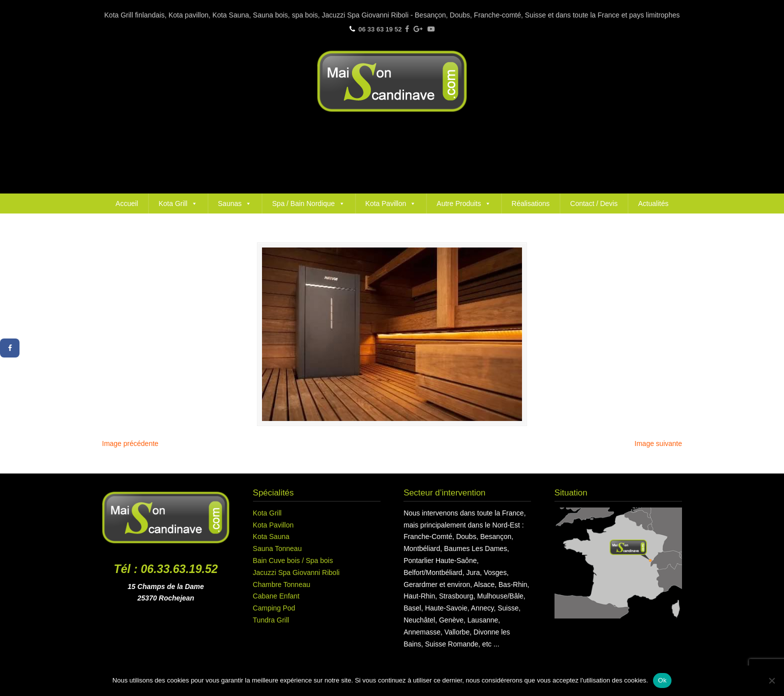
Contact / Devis (594, 203)
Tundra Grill (271, 620)
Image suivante (658, 443)
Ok (662, 680)
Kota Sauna (271, 536)
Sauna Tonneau (277, 548)
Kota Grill (178, 203)
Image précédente (130, 443)
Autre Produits (464, 203)
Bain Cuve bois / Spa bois (293, 560)
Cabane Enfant (276, 596)
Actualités (653, 203)
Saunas (235, 203)
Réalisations (530, 203)
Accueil (127, 203)
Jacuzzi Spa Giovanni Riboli (296, 572)
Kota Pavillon (391, 203)
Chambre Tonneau (282, 584)
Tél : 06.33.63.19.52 (166, 569)
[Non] (771, 680)
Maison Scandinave (392, 81)
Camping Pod (274, 608)
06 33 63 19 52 (380, 29)
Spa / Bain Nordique (308, 203)
